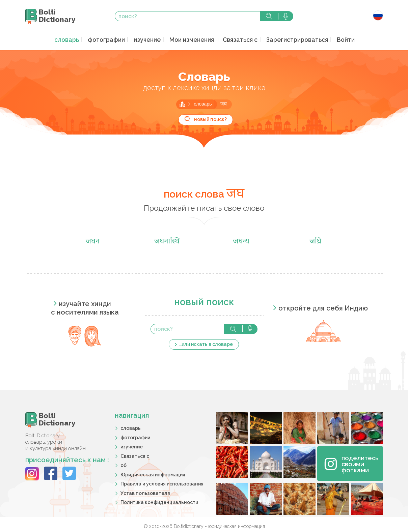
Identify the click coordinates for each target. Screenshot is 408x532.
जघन (93, 241)
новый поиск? (210, 119)
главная (182, 104)
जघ (224, 104)
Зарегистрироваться (292, 39)
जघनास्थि (167, 241)
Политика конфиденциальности (159, 502)
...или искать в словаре (206, 343)
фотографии (111, 39)
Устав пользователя (145, 492)
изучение (149, 39)
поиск (269, 16)
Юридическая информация (153, 474)
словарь (74, 39)
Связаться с (238, 39)
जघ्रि (315, 241)
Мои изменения (192, 39)
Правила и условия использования (162, 483)
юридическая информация (237, 526)
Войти (337, 39)
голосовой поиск (286, 16)
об (124, 465)
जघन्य (241, 241)
